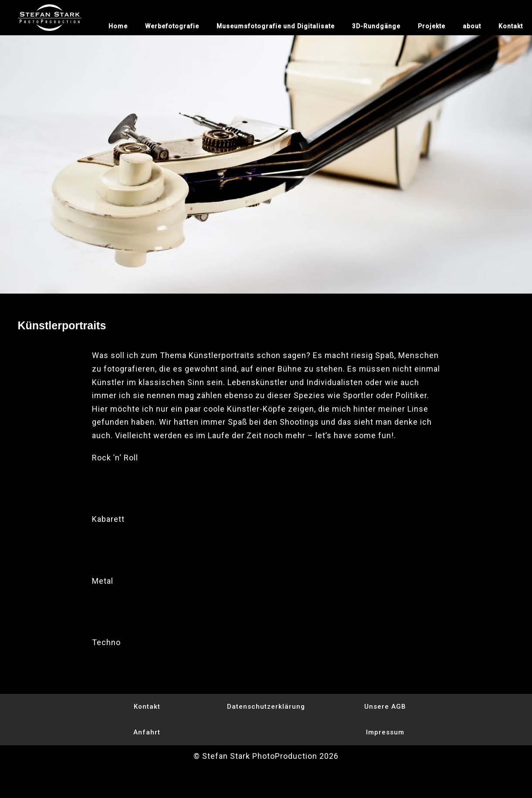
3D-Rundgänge (376, 26)
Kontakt (511, 26)
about (472, 26)
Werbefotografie (172, 26)
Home (118, 26)
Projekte (432, 26)
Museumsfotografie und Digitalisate (276, 26)
